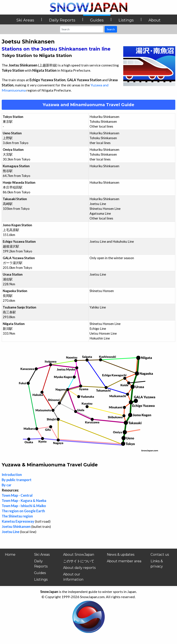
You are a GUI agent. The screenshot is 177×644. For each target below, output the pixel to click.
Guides (40, 573)
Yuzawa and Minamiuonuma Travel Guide (88, 105)
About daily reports (79, 568)
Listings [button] (126, 20)
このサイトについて (79, 561)
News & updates (121, 554)
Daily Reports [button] (62, 20)
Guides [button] (97, 20)
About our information (73, 577)
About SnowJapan (79, 554)
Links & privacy (157, 564)
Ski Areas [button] (25, 20)
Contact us (160, 554)
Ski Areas (42, 554)
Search (111, 29)
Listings (41, 579)
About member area (124, 561)
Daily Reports (41, 564)
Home (10, 554)
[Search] (82, 29)
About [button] (155, 20)
